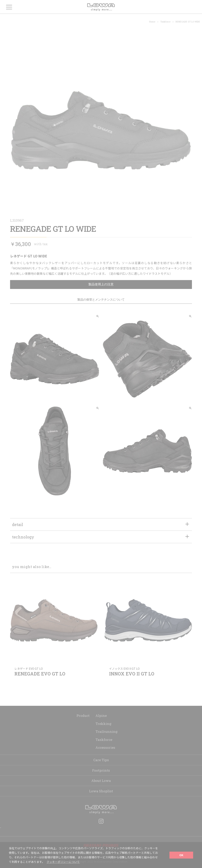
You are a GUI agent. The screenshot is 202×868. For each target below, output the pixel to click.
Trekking (103, 724)
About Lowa (101, 781)
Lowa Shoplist (101, 791)
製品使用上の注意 (101, 284)
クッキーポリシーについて (63, 862)
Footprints (101, 770)
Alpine (101, 716)
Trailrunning (107, 732)
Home (152, 22)
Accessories (105, 747)
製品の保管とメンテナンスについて (101, 299)
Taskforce (165, 22)
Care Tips (101, 760)
